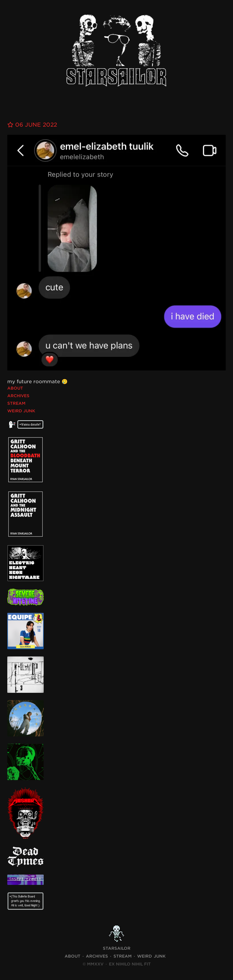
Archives (18, 396)
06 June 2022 (32, 125)
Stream (16, 403)
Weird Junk (21, 411)
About (15, 388)
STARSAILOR (117, 948)
